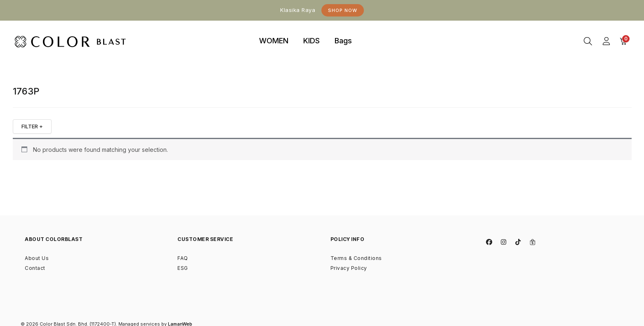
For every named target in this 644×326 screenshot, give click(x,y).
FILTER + (32, 126)
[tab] (274, 41)
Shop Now (343, 10)
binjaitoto (374, 32)
